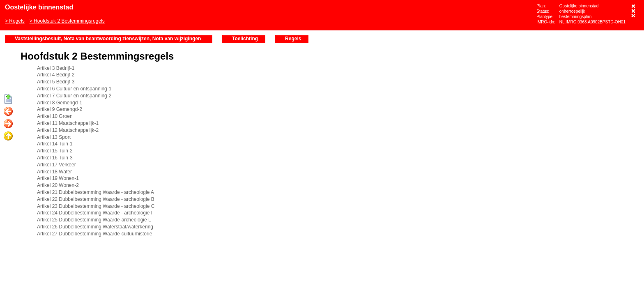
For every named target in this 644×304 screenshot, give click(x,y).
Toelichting (245, 39)
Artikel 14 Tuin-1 (55, 144)
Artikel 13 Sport (54, 137)
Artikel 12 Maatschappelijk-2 (68, 130)
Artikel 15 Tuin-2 (55, 151)
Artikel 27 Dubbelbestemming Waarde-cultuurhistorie (94, 234)
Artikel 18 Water (54, 172)
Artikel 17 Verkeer (56, 165)
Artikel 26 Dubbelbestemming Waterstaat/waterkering (95, 227)
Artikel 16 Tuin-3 (55, 158)
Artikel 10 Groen (55, 116)
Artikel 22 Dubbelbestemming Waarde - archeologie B (96, 199)
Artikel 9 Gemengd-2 (60, 109)
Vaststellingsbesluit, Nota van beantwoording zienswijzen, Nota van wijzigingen (108, 39)
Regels (17, 21)
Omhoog (8, 136)
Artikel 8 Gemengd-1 (60, 103)
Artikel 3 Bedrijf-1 (56, 68)
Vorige (8, 112)
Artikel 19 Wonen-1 (58, 178)
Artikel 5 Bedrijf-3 (56, 82)
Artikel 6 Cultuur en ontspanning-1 (74, 89)
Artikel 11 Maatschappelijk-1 (68, 123)
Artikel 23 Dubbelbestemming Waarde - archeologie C (96, 206)
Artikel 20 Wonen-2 (58, 185)
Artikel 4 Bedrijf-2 (56, 75)
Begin (8, 99)
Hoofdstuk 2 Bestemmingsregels (69, 21)
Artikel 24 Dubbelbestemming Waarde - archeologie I (95, 213)
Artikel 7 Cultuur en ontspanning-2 (74, 96)
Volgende (8, 124)
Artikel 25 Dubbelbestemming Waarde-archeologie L (94, 220)
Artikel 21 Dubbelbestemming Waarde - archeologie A (95, 192)
